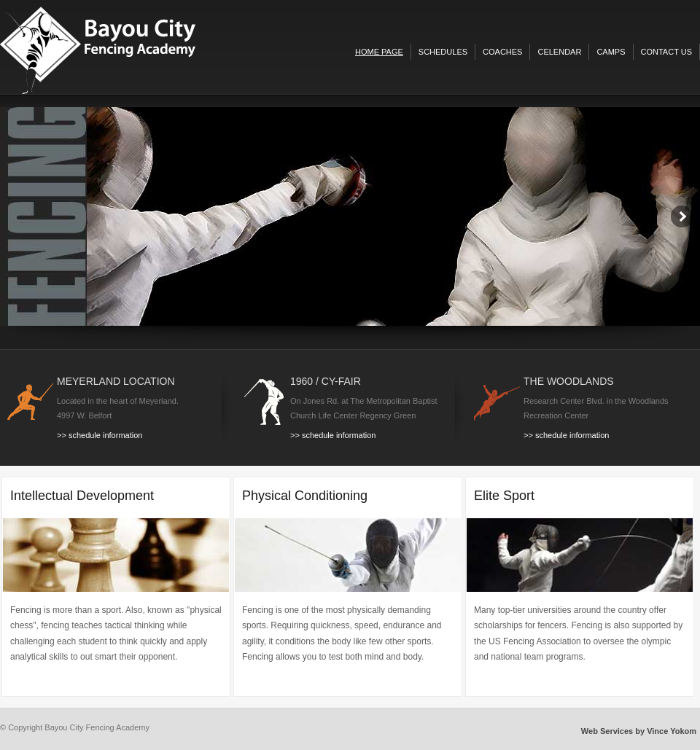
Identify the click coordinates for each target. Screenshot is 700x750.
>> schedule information (100, 435)
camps (611, 52)
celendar (559, 52)
